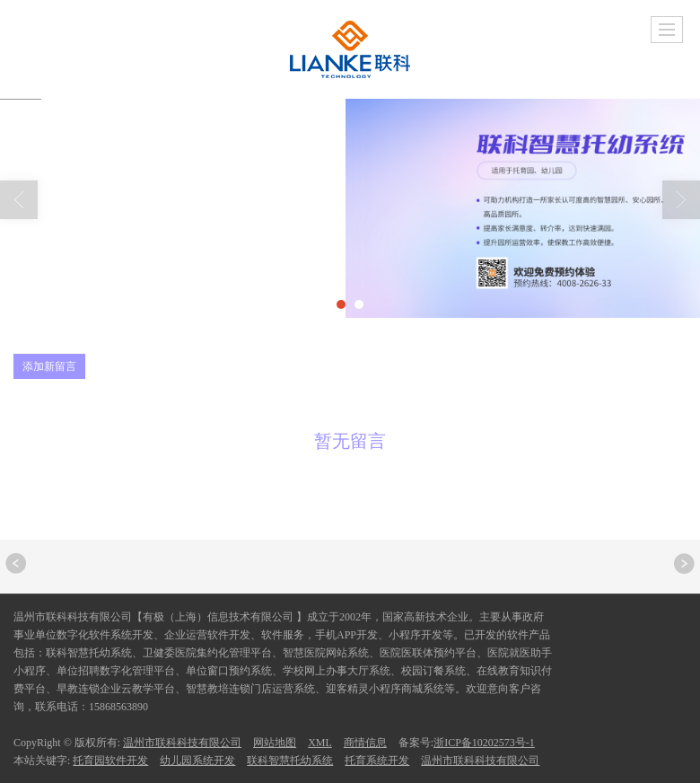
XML (320, 743)
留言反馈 (171, 273)
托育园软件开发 (110, 761)
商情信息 (365, 743)
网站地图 (275, 743)
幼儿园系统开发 (197, 761)
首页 (102, 273)
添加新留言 (49, 366)
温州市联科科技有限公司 (182, 743)
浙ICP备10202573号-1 (484, 743)
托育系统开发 (377, 761)
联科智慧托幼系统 (290, 761)
